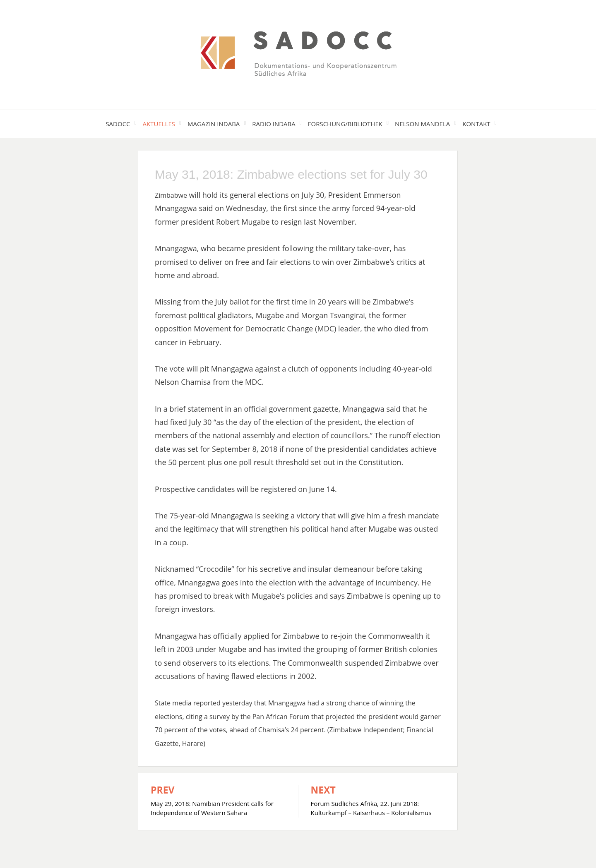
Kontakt (476, 124)
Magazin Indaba (214, 124)
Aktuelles (159, 124)
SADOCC (118, 124)
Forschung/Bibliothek (345, 124)
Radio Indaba (274, 124)
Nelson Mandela (422, 124)
